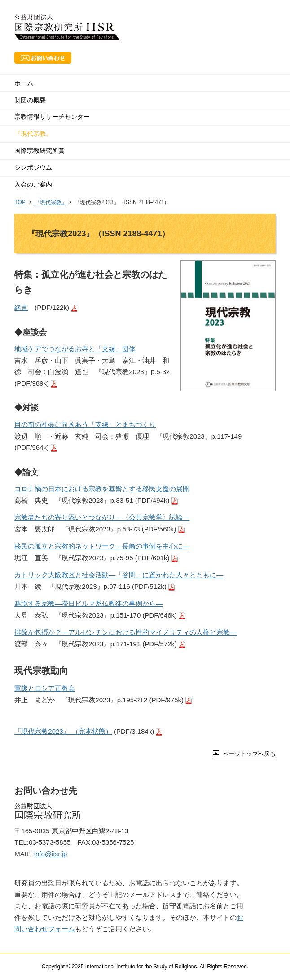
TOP (20, 202)
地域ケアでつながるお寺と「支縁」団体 (75, 349)
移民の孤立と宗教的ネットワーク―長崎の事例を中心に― (102, 546)
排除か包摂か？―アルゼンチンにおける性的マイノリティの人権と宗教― (125, 632)
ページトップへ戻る (249, 754)
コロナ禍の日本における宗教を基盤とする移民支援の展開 (102, 489)
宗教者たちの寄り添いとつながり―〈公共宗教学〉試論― (102, 517)
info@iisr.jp (51, 854)
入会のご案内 (33, 184)
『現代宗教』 (33, 134)
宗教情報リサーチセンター (52, 117)
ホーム (24, 83)
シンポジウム (33, 167)
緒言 (21, 307)
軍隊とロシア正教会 (45, 688)
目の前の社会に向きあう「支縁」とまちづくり (85, 425)
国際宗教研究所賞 (40, 151)
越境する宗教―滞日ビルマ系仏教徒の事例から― (88, 603)
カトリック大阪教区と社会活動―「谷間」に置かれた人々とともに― (119, 575)
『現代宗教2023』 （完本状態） (63, 731)
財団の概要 (30, 100)
